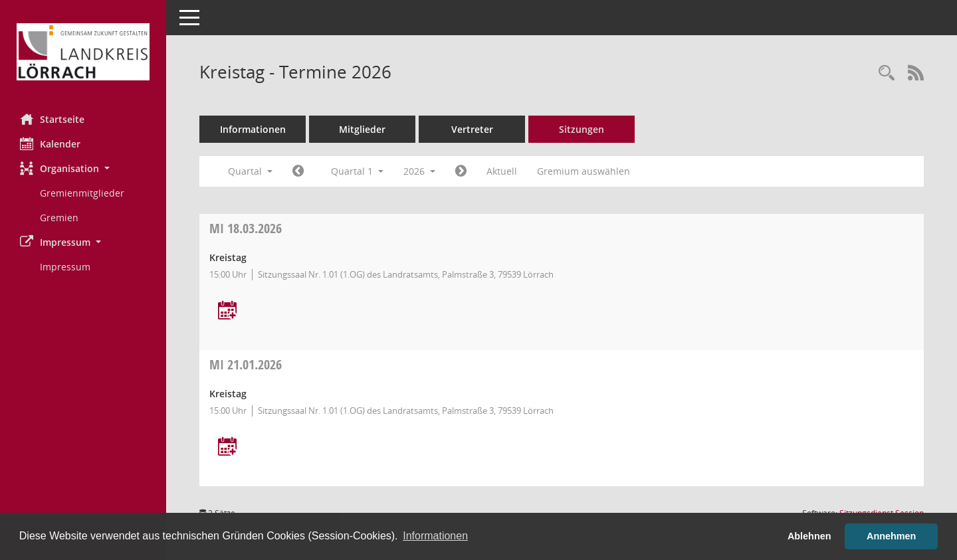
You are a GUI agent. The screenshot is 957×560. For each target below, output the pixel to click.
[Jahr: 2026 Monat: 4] (461, 171)
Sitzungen (582, 129)
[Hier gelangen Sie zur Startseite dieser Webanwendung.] (83, 52)
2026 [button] (419, 171)
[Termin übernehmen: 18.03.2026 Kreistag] (227, 311)
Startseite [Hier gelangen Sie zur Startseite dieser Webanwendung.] (52, 119)
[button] (83, 168)
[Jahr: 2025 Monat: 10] (298, 171)
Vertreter (472, 129)
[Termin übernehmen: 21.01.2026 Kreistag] (227, 447)
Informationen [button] (435, 536)
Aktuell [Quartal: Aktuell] (502, 171)
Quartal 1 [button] (357, 171)
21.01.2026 (246, 364)
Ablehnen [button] (809, 536)
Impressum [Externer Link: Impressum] (65, 267)
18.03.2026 (246, 228)
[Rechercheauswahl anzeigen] (887, 73)
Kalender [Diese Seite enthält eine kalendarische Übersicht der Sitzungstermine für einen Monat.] (50, 143)
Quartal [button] (250, 171)
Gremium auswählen (584, 171)
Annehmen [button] (891, 536)
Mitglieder (362, 129)
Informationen (253, 129)
